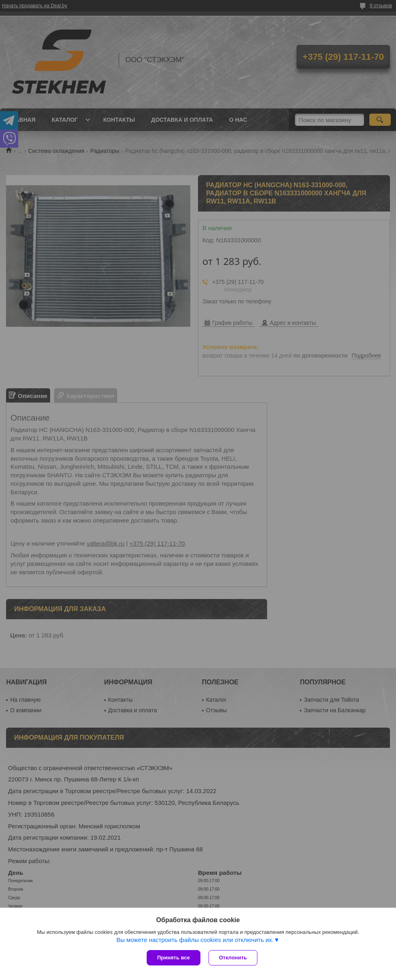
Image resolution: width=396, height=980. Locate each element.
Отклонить (233, 958)
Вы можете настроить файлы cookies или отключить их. (195, 940)
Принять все (174, 958)
